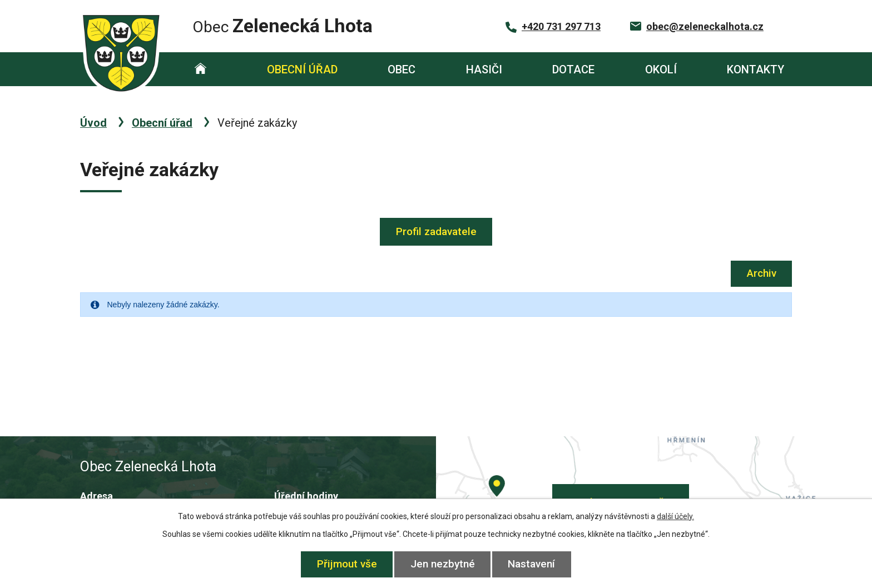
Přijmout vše (347, 564)
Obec (402, 69)
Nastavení (532, 564)
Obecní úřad (302, 69)
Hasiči (484, 69)
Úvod (200, 69)
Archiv (762, 273)
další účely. (675, 516)
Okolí (661, 69)
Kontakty (755, 69)
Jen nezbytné (443, 564)
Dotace (573, 69)
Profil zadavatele (436, 231)
